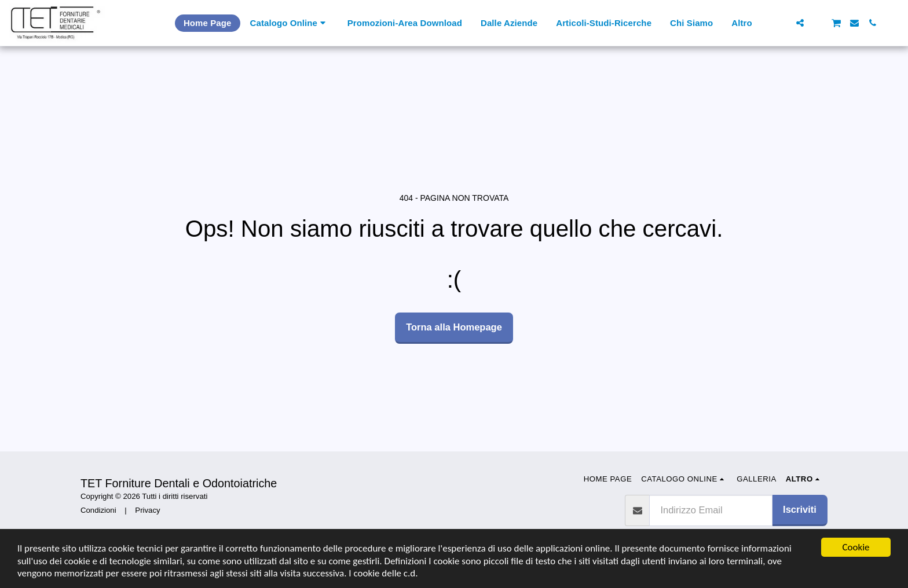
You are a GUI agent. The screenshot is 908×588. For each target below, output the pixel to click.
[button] (782, 23)
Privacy (147, 510)
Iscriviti (800, 509)
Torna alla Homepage (454, 327)
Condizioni (98, 510)
